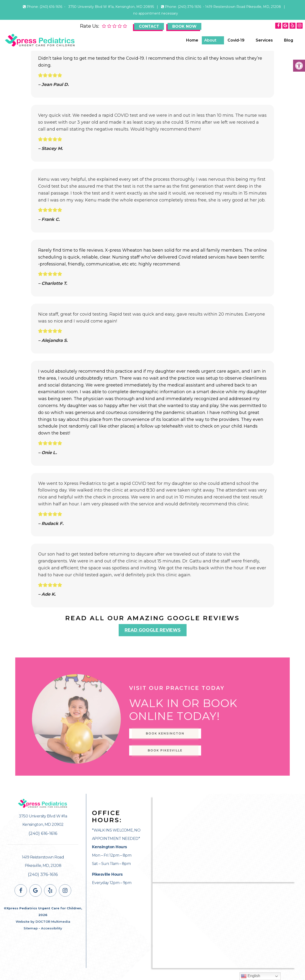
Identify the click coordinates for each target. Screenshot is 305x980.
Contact (149, 26)
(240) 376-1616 (189, 7)
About (210, 40)
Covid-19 (236, 40)
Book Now (184, 26)
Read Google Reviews (153, 630)
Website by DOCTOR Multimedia (43, 922)
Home (192, 40)
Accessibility (52, 928)
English (251, 976)
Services (264, 40)
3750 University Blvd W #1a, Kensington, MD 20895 (112, 7)
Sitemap (31, 928)
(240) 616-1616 (51, 7)
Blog (289, 40)
